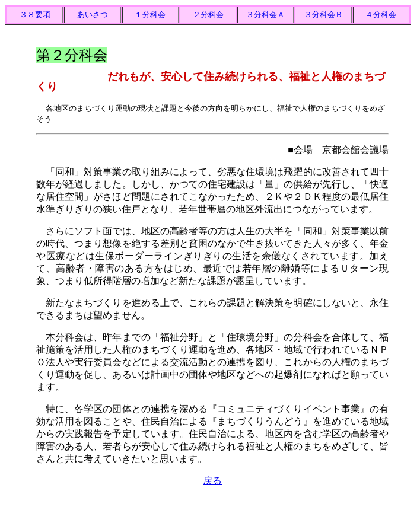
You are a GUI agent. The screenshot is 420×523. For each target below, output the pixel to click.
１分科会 (150, 15)
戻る (212, 481)
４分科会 (381, 15)
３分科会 (265, 15)
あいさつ (93, 15)
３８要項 (35, 15)
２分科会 (208, 15)
